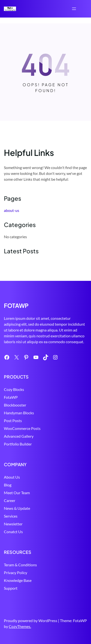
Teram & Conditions (20, 565)
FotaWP (11, 397)
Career (10, 500)
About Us (12, 477)
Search (85, 9)
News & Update (17, 508)
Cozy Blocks (14, 389)
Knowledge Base (18, 580)
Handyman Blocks (19, 413)
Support (11, 588)
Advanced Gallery (19, 436)
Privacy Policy (16, 573)
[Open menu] (74, 9)
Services (11, 516)
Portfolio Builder (18, 444)
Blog (8, 485)
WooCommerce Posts (22, 428)
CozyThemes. (20, 626)
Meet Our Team (17, 493)
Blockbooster (15, 405)
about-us (12, 210)
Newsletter (13, 524)
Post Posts (13, 421)
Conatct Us (13, 532)
